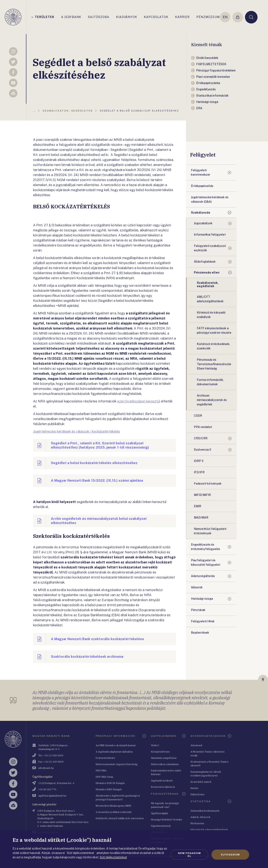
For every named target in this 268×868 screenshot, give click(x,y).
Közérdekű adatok (201, 782)
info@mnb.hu (46, 768)
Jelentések (196, 745)
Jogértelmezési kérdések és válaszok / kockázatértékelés (77, 431)
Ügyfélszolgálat (160, 813)
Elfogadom (230, 855)
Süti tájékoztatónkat (113, 857)
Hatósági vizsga (202, 599)
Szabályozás (201, 213)
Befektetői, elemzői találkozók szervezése (120, 818)
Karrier (195, 788)
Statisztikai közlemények (205, 811)
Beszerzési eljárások (163, 787)
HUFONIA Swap (104, 777)
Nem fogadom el (189, 855)
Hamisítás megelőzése (164, 758)
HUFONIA (101, 770)
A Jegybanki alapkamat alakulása (114, 752)
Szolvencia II (202, 450)
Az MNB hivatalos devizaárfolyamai (116, 745)
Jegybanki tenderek (162, 780)
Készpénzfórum (160, 752)
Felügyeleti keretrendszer (201, 172)
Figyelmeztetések (161, 826)
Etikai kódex (198, 794)
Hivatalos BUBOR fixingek (110, 783)
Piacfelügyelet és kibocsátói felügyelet (206, 562)
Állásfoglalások (205, 262)
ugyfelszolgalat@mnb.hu (52, 796)
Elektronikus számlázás (165, 764)
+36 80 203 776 (47, 789)
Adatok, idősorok (200, 817)
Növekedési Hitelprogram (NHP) (113, 806)
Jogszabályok (203, 223)
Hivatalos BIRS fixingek (109, 789)
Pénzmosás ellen (207, 272)
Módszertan (197, 823)
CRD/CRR (201, 438)
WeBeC (155, 745)
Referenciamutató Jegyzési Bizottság (117, 764)
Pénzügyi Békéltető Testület (167, 819)
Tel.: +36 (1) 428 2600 (51, 755)
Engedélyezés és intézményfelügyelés (206, 547)
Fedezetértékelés (105, 758)
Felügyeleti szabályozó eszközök (210, 248)
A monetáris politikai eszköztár (114, 812)
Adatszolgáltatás (203, 576)
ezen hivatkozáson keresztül (139, 401)
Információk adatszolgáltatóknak (209, 830)
